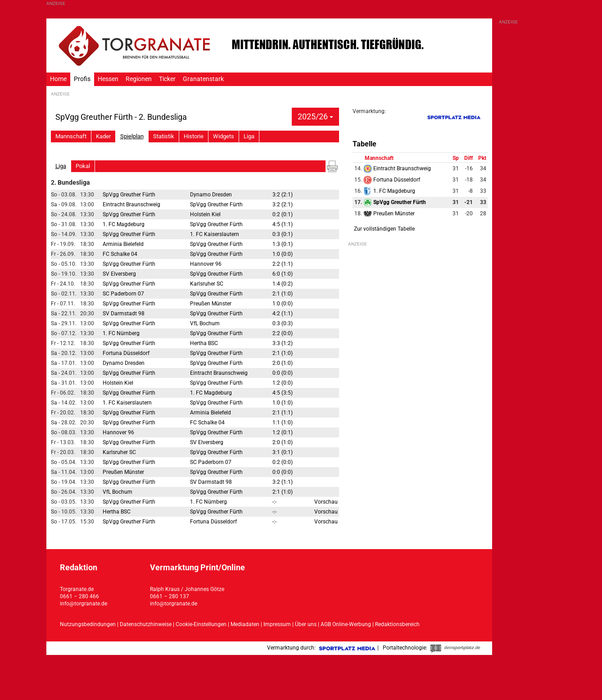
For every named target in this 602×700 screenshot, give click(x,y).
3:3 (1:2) (283, 343)
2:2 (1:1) (283, 264)
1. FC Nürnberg (121, 333)
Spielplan (132, 136)
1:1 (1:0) (283, 423)
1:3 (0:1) (283, 244)
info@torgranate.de (84, 604)
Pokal (83, 166)
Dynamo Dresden (211, 195)
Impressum (277, 624)
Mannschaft (71, 136)
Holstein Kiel (205, 214)
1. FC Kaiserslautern (215, 234)
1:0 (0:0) (283, 254)
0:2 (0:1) (283, 214)
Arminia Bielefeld (123, 244)
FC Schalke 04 (120, 254)
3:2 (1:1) (283, 482)
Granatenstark (203, 79)
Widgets (224, 136)
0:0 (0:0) (283, 373)
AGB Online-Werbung (346, 624)
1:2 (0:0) (283, 383)
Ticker (167, 79)
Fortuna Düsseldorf (126, 353)
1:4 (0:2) (283, 284)
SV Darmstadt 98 (124, 314)
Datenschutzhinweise (146, 624)
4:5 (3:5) (283, 393)
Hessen (108, 79)
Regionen (139, 79)
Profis (82, 79)
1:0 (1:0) (283, 403)
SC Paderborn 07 (123, 294)
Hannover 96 (206, 264)
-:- (274, 502)
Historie (194, 136)
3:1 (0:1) (283, 452)
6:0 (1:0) (283, 274)
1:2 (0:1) (283, 432)
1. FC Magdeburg (124, 224)
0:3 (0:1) (283, 234)
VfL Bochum (205, 323)
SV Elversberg (119, 274)
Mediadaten (246, 624)
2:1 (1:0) (283, 294)
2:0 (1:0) (283, 363)
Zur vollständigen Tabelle (384, 229)
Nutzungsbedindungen (88, 624)
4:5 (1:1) (283, 224)
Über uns (306, 624)
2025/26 (315, 116)
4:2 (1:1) (283, 314)
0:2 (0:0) (283, 462)
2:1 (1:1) (283, 413)
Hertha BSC (204, 343)
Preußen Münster (211, 304)
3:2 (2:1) (283, 195)
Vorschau (326, 502)
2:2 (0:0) (283, 333)
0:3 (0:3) (283, 323)
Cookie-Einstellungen (201, 624)
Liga (249, 136)
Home (58, 79)
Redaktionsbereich (397, 624)
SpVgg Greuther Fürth (129, 195)
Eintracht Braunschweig (131, 205)
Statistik (164, 136)
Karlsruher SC (207, 284)
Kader (103, 136)
